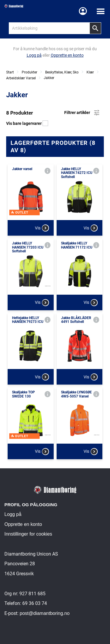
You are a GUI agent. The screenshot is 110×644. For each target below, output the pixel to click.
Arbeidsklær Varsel (21, 78)
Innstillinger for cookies (28, 534)
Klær (90, 72)
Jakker (49, 78)
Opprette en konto (23, 524)
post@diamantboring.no (45, 613)
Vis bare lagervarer (27, 123)
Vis (42, 228)
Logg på (13, 514)
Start (10, 72)
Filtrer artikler (82, 113)
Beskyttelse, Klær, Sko (62, 72)
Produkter (29, 72)
